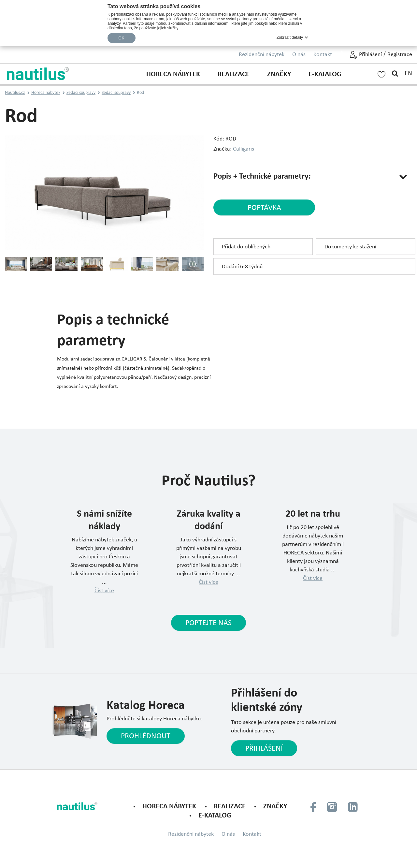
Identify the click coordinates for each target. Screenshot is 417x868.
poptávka (258, 208)
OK (122, 38)
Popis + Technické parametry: (264, 177)
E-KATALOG (325, 74)
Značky (279, 74)
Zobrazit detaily (290, 37)
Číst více (104, 591)
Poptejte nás (208, 623)
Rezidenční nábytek (262, 55)
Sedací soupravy (81, 93)
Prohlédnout (147, 737)
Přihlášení (370, 55)
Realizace (234, 74)
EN (408, 74)
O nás (299, 55)
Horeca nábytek (173, 74)
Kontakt (323, 55)
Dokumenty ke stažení (350, 248)
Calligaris (244, 149)
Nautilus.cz (15, 93)
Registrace (400, 55)
